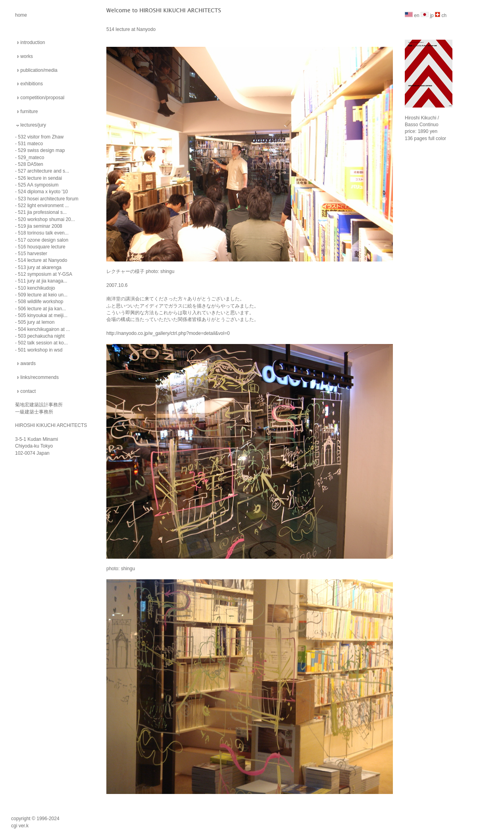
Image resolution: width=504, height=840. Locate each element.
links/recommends (39, 377)
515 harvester (32, 254)
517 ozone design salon (43, 240)
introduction (33, 42)
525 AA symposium (38, 185)
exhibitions (32, 84)
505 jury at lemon (36, 322)
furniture (29, 111)
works (26, 56)
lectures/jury (33, 125)
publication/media (39, 70)
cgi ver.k (20, 826)
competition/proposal (42, 98)
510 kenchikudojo (36, 288)
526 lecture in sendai (40, 178)
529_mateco (31, 158)
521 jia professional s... (42, 212)
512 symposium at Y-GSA (45, 274)
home (21, 15)
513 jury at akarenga (39, 267)
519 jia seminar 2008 (40, 226)
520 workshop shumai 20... (46, 219)
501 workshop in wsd (40, 350)
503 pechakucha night (41, 336)
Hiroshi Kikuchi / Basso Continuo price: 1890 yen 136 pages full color (429, 122)
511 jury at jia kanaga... (42, 281)
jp (427, 15)
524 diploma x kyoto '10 (43, 192)
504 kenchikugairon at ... (44, 329)
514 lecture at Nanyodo (42, 260)
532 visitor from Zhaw (41, 137)
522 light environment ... (43, 206)
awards (28, 363)
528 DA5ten (30, 164)
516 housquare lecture (41, 247)
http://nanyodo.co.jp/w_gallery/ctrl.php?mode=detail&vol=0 (168, 333)
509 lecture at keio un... (43, 295)
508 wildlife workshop (40, 302)
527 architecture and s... (43, 171)
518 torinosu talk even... (43, 233)
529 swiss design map (41, 150)
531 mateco (30, 144)
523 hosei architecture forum (48, 199)
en (412, 15)
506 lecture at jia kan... (42, 309)
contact (28, 391)
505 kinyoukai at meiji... (43, 315)
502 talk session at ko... (43, 343)
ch (441, 15)
